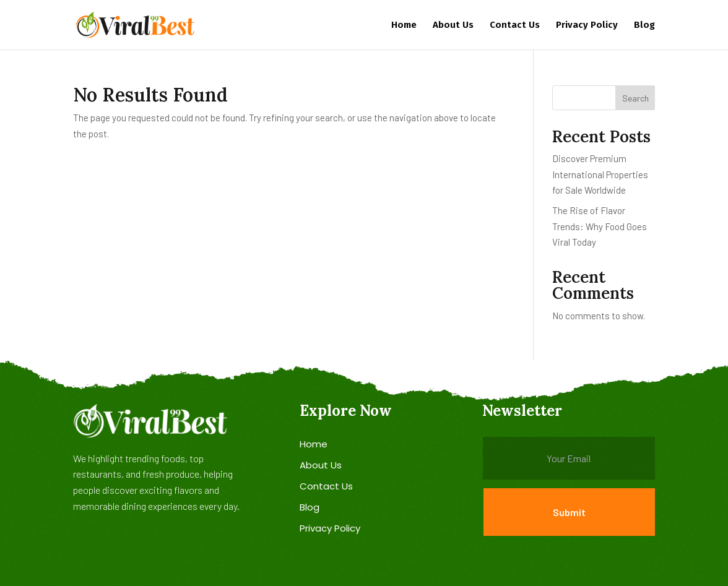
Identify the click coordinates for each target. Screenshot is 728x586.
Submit (569, 512)
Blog (644, 25)
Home (404, 25)
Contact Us (515, 25)
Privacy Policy (587, 25)
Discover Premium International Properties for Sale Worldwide (600, 174)
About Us (453, 25)
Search (635, 98)
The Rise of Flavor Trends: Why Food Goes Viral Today (600, 226)
